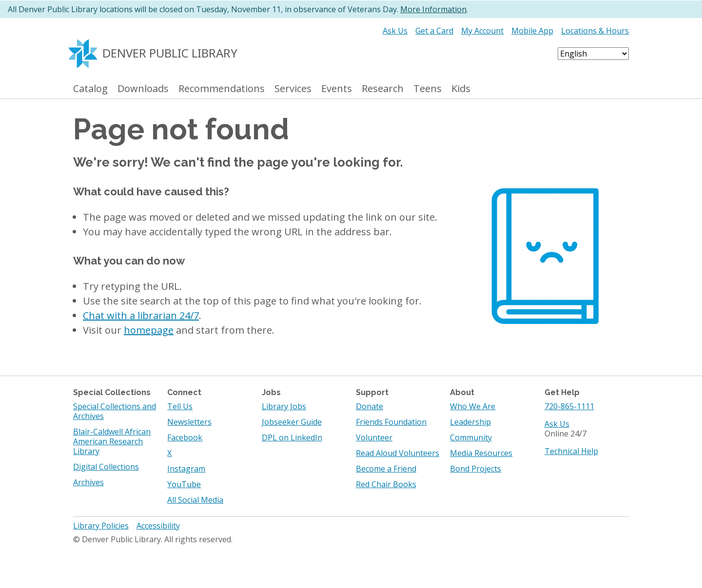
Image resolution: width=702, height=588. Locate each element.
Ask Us (395, 31)
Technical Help (571, 451)
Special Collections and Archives (115, 411)
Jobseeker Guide (292, 422)
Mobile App (532, 31)
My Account (482, 31)
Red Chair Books (386, 484)
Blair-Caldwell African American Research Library (112, 441)
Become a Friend (386, 469)
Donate (370, 406)
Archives (88, 482)
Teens (428, 89)
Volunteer (374, 437)
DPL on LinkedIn (292, 437)
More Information (433, 9)
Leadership (470, 422)
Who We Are (473, 406)
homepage (149, 330)
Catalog (90, 89)
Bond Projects (476, 469)
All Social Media (195, 500)
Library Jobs (284, 406)
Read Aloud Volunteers (398, 453)
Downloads (143, 89)
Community (471, 437)
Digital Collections (106, 467)
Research (383, 89)
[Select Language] (593, 54)
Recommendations (222, 89)
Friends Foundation (391, 422)
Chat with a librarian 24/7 (141, 315)
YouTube (184, 484)
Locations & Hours (595, 31)
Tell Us (180, 406)
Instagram (186, 469)
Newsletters (189, 422)
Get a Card (434, 31)
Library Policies (101, 526)
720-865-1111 (569, 406)
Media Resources (481, 453)
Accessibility (158, 526)
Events (337, 89)
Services (293, 89)
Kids (461, 89)
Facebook (185, 437)
